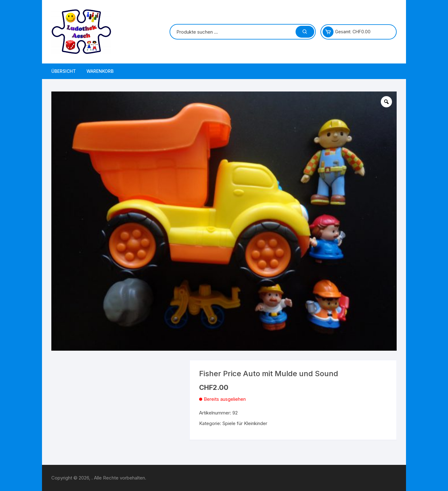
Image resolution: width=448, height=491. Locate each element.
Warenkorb (100, 71)
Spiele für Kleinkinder (245, 423)
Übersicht (64, 71)
